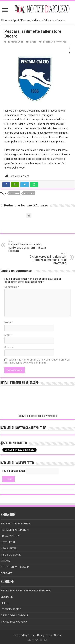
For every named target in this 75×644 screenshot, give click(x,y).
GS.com (57, 635)
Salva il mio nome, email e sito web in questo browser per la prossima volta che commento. (37, 361)
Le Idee (5, 603)
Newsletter (9, 548)
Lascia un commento (55, 42)
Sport (16, 20)
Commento (12, 287)
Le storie (7, 597)
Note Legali (8, 542)
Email (8, 335)
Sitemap (6, 561)
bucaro (14, 194)
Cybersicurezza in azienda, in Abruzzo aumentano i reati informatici (46, 259)
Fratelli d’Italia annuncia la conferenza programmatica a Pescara (29, 246)
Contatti (6, 573)
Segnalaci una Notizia (16, 524)
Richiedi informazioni (15, 530)
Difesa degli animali (14, 615)
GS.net (32, 635)
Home (5, 20)
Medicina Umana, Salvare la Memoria (26, 591)
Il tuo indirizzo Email (14, 471)
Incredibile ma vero (14, 622)
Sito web (9, 347)
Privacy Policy (10, 536)
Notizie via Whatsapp (15, 567)
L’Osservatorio (11, 609)
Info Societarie (11, 555)
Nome (9, 322)
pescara (29, 194)
